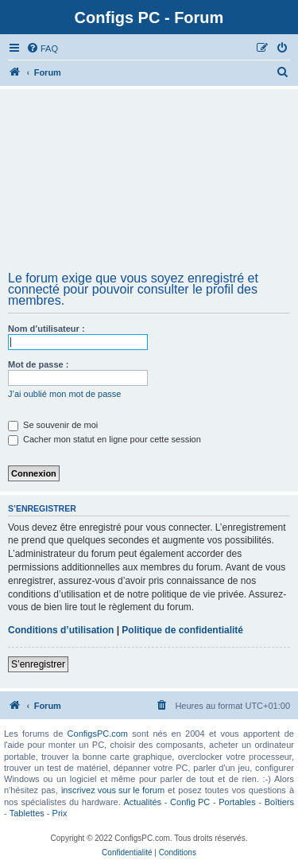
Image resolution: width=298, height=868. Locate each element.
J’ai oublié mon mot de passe (64, 394)
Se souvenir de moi (53, 425)
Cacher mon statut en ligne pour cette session (104, 439)
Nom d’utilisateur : (46, 329)
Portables (237, 802)
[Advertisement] (149, 185)
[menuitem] (42, 49)
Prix (60, 813)
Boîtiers (279, 802)
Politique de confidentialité (182, 630)
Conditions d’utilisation (61, 630)
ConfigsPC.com (98, 734)
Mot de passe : (38, 364)
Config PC (190, 802)
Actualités (142, 802)
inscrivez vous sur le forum (113, 790)
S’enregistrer (38, 664)
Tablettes (27, 813)
